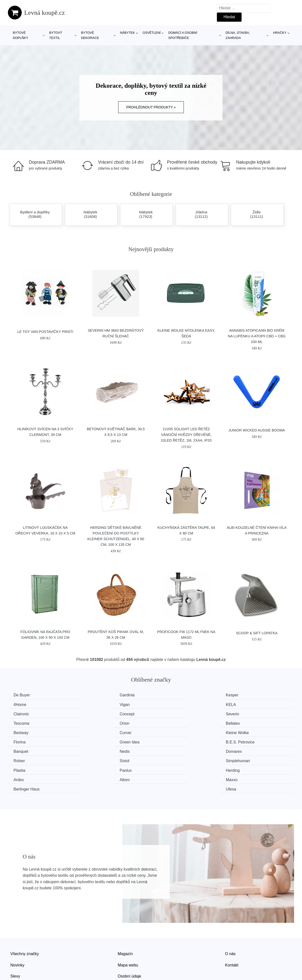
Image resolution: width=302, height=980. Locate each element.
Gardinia (95, 695)
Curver (94, 723)
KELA (93, 704)
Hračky (280, 33)
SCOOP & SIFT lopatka (257, 633)
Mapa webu (128, 936)
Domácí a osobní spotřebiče (183, 35)
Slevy (15, 947)
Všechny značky (25, 924)
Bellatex (241, 714)
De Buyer (22, 695)
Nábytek (127, 33)
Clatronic (169, 704)
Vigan (19, 704)
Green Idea (24, 732)
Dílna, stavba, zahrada (238, 35)
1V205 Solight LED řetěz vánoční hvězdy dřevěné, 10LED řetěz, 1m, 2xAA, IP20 (186, 435)
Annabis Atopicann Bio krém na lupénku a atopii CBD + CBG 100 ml (257, 336)
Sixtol (166, 741)
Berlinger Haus (174, 760)
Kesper (167, 695)
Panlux (94, 751)
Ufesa (240, 760)
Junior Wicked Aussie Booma (257, 430)
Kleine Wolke (172, 723)
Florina (240, 723)
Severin (21, 714)
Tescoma (95, 714)
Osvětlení (152, 33)
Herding (168, 751)
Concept (242, 704)
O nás (230, 924)
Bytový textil (56, 35)
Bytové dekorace (90, 35)
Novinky (17, 936)
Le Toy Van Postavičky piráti (45, 332)
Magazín (125, 924)
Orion (166, 714)
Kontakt (232, 936)
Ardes (240, 751)
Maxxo (93, 760)
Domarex (22, 741)
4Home (241, 695)
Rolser (93, 741)
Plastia (20, 751)
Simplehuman (246, 741)
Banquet (168, 732)
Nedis (239, 732)
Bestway (21, 723)
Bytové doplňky (20, 35)
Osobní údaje (129, 947)
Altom (19, 760)
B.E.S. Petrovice (102, 732)
